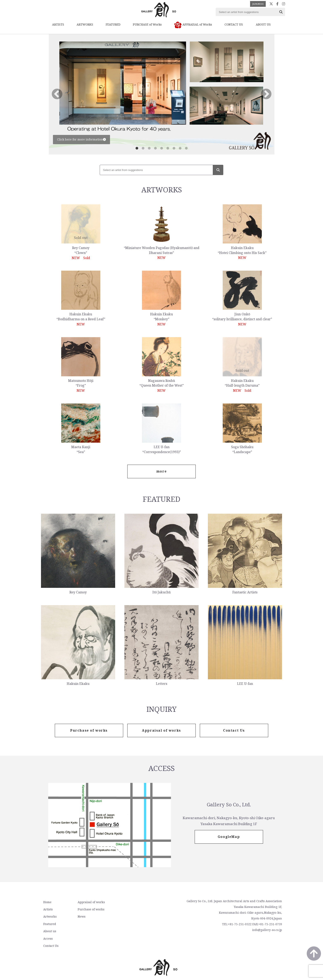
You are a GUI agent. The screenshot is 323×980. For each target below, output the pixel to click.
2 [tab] (143, 148)
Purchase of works (90, 909)
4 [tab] (155, 148)
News (81, 916)
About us (131, 902)
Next (266, 94)
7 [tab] (174, 148)
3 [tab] (149, 148)
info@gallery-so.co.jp (267, 930)
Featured (49, 924)
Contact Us (132, 916)
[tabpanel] (162, 94)
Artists (48, 909)
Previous (57, 94)
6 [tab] (168, 148)
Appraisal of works (90, 902)
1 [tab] (137, 148)
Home (47, 902)
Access (129, 909)
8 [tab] (180, 148)
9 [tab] (186, 148)
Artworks (50, 916)
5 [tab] (161, 148)
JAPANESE (258, 4)
